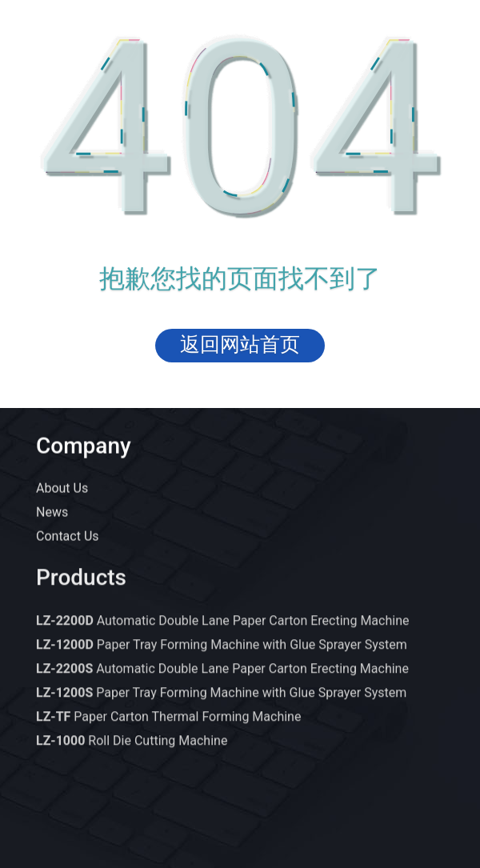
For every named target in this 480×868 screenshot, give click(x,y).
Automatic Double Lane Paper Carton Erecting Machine (222, 630)
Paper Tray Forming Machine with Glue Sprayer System (222, 654)
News (52, 513)
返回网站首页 (240, 344)
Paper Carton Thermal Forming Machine (168, 726)
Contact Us (68, 537)
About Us (62, 489)
